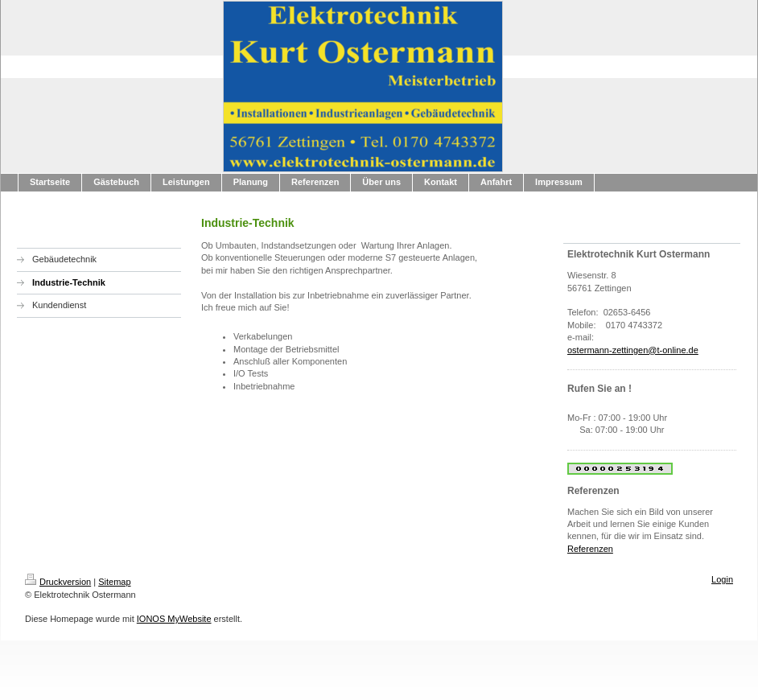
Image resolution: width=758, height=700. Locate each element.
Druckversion (58, 582)
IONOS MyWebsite (174, 619)
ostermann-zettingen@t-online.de (633, 350)
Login (722, 579)
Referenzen (590, 549)
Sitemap (114, 582)
